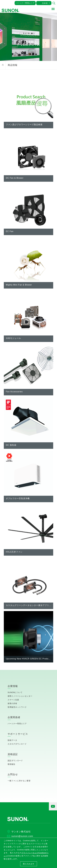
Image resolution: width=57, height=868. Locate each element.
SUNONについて (15, 692)
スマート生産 (13, 700)
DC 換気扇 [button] (11, 445)
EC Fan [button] (10, 231)
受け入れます (29, 864)
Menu (53, 8)
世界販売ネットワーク (17, 707)
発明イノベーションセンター (20, 696)
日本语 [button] (45, 3)
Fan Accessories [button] (14, 392)
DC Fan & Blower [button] (15, 178)
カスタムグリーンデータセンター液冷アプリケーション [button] (28, 605)
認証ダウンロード (15, 761)
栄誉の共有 (12, 703)
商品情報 (13, 65)
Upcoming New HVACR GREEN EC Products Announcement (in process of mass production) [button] (28, 659)
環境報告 (11, 764)
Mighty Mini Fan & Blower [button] (19, 285)
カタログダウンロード (17, 744)
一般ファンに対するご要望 (19, 781)
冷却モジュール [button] (13, 338)
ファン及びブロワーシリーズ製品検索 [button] (24, 125)
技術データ (12, 740)
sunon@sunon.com (22, 836)
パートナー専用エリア (25, 3)
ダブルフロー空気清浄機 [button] (18, 498)
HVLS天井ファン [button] (14, 552)
